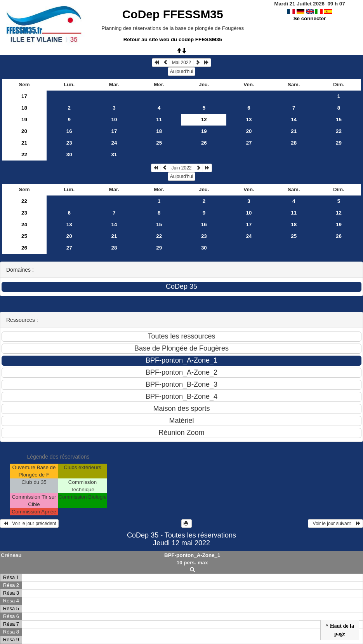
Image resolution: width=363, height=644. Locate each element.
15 (339, 120)
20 (24, 131)
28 (294, 143)
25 (159, 143)
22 (339, 131)
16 (69, 131)
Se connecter (310, 18)
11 (159, 120)
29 (339, 143)
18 (24, 108)
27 (249, 143)
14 (294, 120)
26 (204, 143)
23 (69, 143)
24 (114, 143)
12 (339, 213)
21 (294, 131)
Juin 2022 (181, 168)
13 (249, 120)
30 (69, 154)
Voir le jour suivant (335, 524)
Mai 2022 (181, 63)
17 (24, 96)
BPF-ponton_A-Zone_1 (192, 555)
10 (114, 120)
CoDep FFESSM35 (173, 14)
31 (114, 154)
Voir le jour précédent (29, 524)
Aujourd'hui (182, 72)
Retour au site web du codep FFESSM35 (173, 39)
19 (24, 120)
